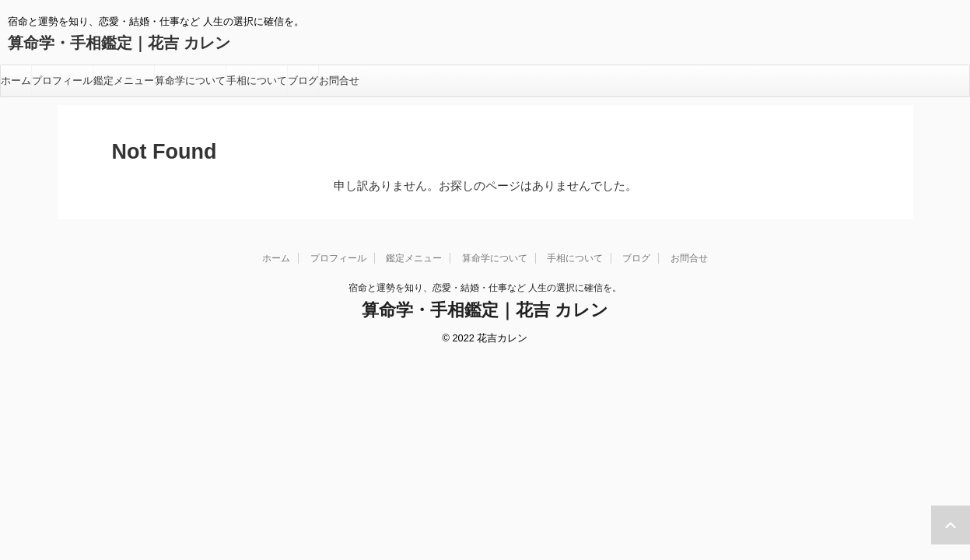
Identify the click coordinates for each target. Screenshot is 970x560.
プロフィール (62, 80)
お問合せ (339, 80)
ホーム (16, 80)
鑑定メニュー (124, 80)
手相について (257, 80)
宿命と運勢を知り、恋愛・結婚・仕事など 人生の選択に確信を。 (485, 288)
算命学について (190, 80)
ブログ (303, 80)
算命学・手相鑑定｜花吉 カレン (119, 43)
